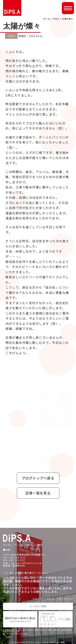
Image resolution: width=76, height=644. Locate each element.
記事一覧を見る (38, 493)
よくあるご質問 (38, 606)
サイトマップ (66, 599)
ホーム (47, 19)
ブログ (56, 19)
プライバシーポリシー (44, 599)
